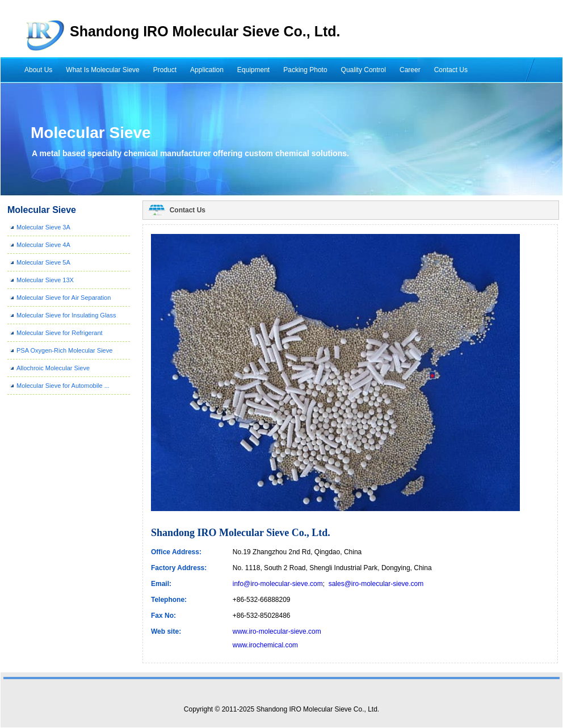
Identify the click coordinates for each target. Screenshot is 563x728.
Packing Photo (305, 70)
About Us (38, 70)
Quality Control (364, 70)
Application (207, 70)
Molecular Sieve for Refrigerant (60, 333)
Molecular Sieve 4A (43, 245)
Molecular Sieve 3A (43, 227)
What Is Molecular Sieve (102, 70)
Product (165, 70)
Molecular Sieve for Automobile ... (63, 386)
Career (410, 70)
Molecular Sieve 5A (43, 262)
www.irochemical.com (265, 645)
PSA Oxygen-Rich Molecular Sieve (64, 350)
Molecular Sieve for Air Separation (64, 298)
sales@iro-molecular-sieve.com (376, 584)
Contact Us (451, 70)
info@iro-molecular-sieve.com (278, 584)
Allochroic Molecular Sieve (53, 368)
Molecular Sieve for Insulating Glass (66, 315)
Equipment (253, 70)
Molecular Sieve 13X (45, 280)
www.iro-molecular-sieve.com (277, 631)
